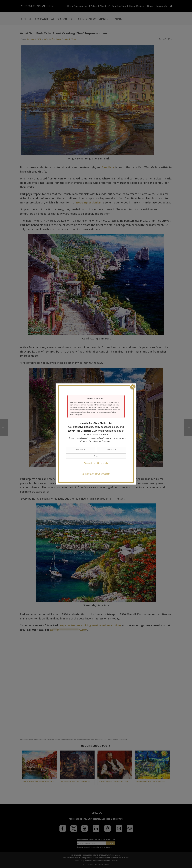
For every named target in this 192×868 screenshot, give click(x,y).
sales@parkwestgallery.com (79, 407)
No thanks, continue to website (96, 474)
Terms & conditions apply (96, 463)
